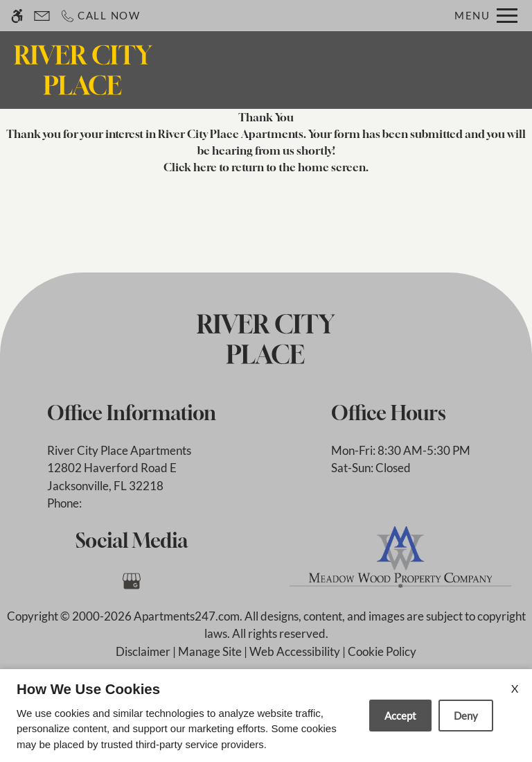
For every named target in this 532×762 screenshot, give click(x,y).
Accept (400, 716)
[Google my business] (131, 581)
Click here (190, 167)
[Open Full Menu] (486, 16)
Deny (466, 716)
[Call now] (100, 16)
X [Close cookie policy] (515, 688)
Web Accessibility (295, 651)
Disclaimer (143, 651)
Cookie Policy (382, 651)
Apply (361, 70)
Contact (302, 70)
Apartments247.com (187, 616)
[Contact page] (42, 16)
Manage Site (210, 651)
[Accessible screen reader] (17, 16)
